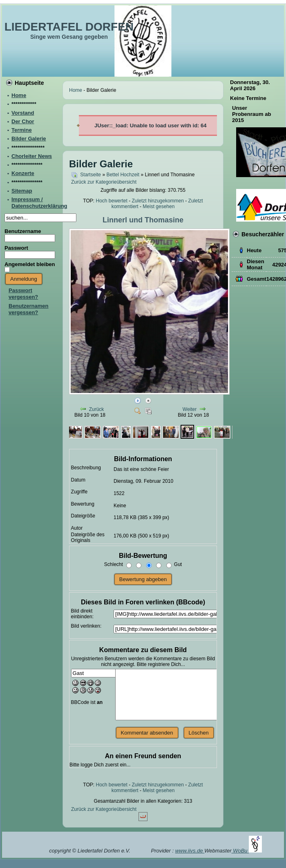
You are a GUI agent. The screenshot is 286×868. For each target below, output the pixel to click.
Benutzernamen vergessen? (29, 309)
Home (76, 90)
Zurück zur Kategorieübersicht (104, 182)
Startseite (90, 175)
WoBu (247, 851)
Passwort (16, 248)
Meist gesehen (159, 206)
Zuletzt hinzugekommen (158, 201)
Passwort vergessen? (23, 294)
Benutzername (23, 231)
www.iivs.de (190, 851)
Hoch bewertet (111, 201)
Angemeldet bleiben (30, 264)
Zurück (97, 409)
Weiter (190, 409)
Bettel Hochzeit (123, 175)
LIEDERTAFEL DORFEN (69, 27)
